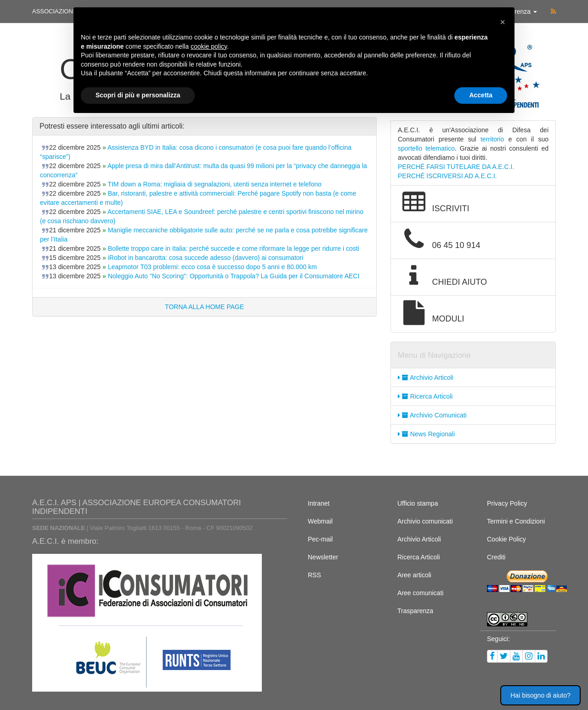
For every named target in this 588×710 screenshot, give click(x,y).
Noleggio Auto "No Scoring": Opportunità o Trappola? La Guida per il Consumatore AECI (234, 276)
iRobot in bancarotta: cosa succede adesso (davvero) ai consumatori (206, 258)
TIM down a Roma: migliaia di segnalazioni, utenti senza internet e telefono (214, 184)
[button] (503, 22)
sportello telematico (426, 148)
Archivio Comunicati (432, 415)
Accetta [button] (481, 95)
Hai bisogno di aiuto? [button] (540, 695)
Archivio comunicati (425, 521)
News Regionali (426, 434)
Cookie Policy (506, 539)
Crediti (496, 557)
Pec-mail (320, 539)
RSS (314, 575)
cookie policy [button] (209, 46)
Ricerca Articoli (425, 396)
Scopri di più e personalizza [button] (138, 95)
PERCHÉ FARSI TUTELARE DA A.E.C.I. (456, 167)
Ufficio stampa (418, 503)
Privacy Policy (507, 503)
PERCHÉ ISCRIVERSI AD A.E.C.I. (447, 176)
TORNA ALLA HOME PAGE (204, 307)
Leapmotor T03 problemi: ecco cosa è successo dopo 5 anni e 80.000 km (212, 267)
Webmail (320, 521)
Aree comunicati (420, 593)
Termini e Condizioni (516, 521)
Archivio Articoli (426, 378)
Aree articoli (414, 575)
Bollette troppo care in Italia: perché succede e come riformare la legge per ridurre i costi (234, 248)
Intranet (319, 503)
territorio (492, 139)
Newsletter (323, 557)
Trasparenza (415, 611)
